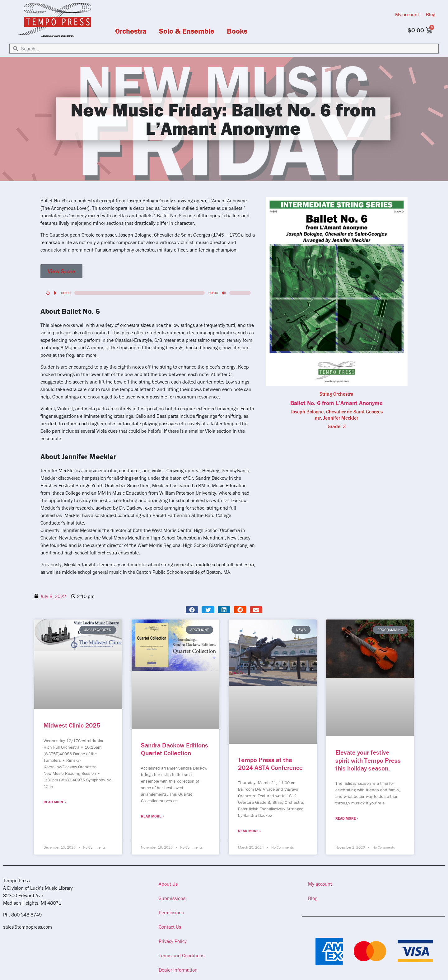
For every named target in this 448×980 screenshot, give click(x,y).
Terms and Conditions (182, 955)
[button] (192, 610)
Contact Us (170, 927)
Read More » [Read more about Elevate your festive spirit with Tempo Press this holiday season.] (347, 818)
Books (237, 31)
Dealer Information (178, 970)
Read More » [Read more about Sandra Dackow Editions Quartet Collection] (152, 816)
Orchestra (131, 31)
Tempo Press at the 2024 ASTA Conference (270, 764)
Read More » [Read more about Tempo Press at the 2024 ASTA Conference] (249, 831)
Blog (431, 14)
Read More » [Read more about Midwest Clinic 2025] (55, 802)
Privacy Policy (173, 941)
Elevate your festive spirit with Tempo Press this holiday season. (368, 760)
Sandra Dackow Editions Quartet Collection (175, 749)
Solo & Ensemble (187, 31)
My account (407, 14)
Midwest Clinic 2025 (72, 725)
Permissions (171, 912)
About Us (168, 884)
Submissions (172, 898)
